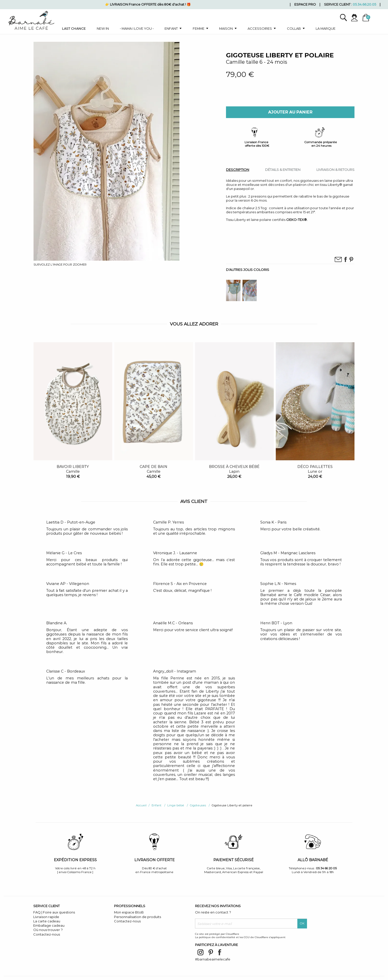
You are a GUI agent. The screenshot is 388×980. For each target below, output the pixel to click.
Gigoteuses (198, 805)
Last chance (74, 28)
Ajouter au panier (290, 112)
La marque (326, 28)
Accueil (141, 805)
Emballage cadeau (49, 925)
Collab (294, 28)
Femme (199, 28)
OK (302, 923)
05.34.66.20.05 (364, 4)
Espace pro (305, 4)
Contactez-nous (47, 934)
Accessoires (260, 28)
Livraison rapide (46, 917)
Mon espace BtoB (129, 912)
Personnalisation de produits (138, 917)
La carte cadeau (47, 921)
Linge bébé (176, 805)
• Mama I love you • (137, 28)
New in (103, 28)
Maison (226, 28)
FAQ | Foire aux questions (54, 912)
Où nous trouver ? (48, 930)
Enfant (171, 28)
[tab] (238, 169)
